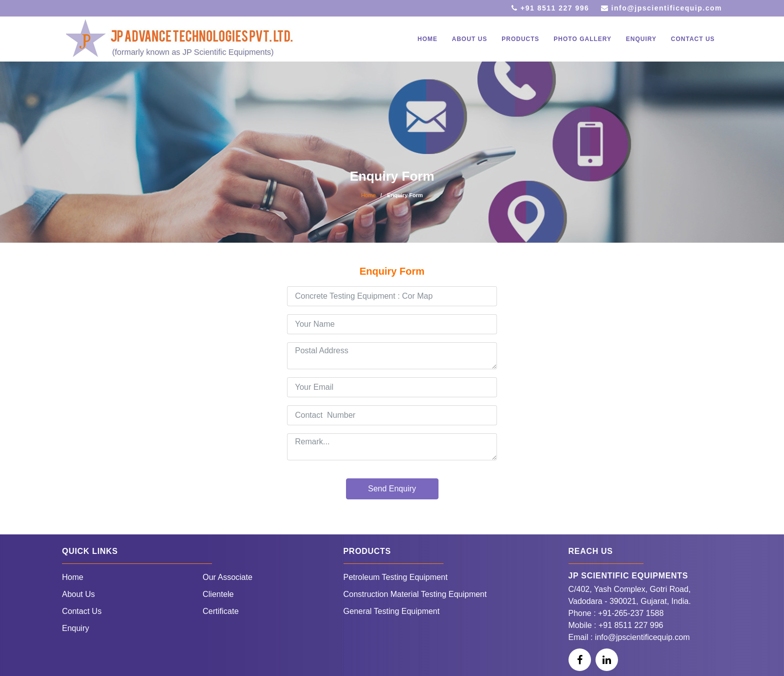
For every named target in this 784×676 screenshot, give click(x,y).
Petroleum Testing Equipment (396, 577)
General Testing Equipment (392, 611)
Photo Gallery (582, 39)
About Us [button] (470, 39)
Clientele (218, 594)
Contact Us (693, 39)
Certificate (220, 611)
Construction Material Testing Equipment (415, 594)
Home (427, 39)
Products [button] (520, 39)
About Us (78, 594)
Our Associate (227, 577)
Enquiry (641, 39)
